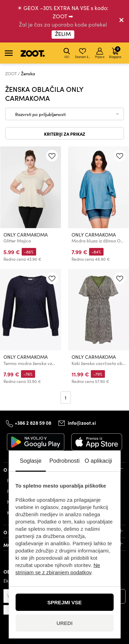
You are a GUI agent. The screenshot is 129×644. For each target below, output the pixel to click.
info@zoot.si (82, 423)
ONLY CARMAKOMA (26, 235)
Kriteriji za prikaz (65, 134)
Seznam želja (83, 53)
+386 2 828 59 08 (33, 423)
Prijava (100, 53)
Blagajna (115, 52)
